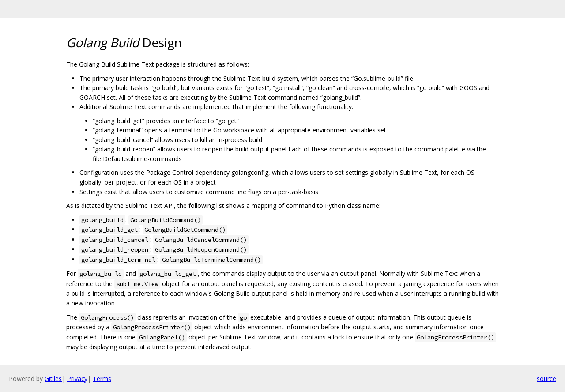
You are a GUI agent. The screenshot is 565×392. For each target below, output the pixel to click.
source (546, 379)
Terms (102, 379)
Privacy (77, 379)
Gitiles (53, 379)
